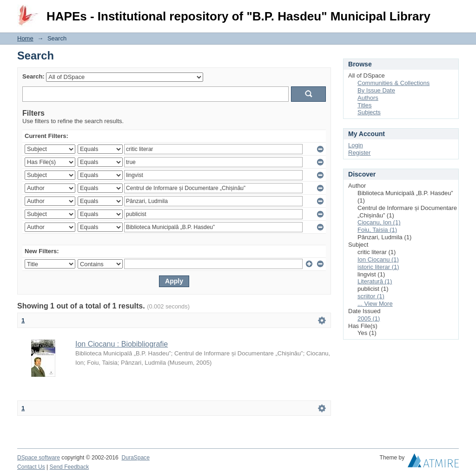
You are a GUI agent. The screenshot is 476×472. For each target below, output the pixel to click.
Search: (33, 76)
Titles (365, 105)
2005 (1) (369, 318)
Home (25, 38)
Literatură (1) (375, 281)
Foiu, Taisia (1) (377, 230)
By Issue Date (376, 90)
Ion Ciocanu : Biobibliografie (122, 344)
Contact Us (31, 467)
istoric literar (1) (378, 267)
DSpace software (39, 458)
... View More (375, 304)
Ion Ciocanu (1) (378, 259)
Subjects (369, 112)
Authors (368, 98)
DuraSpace (135, 458)
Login (451, 11)
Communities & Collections (393, 83)
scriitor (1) (371, 296)
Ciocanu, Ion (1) (379, 222)
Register (359, 153)
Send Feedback (69, 467)
